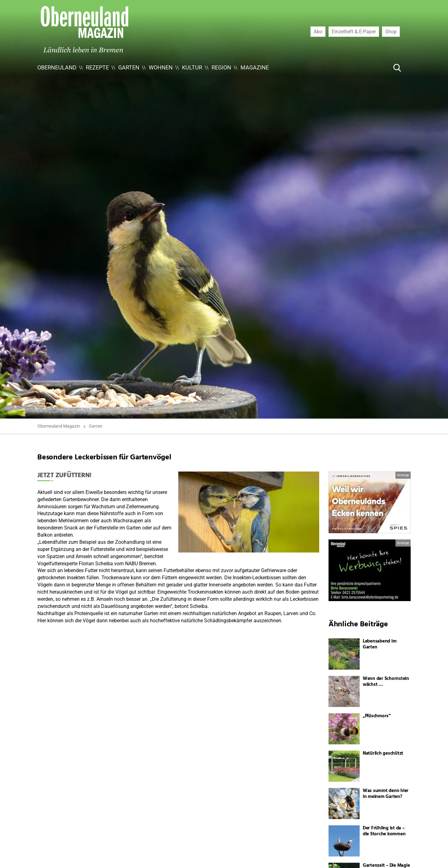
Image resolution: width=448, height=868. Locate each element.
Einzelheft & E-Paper (354, 31)
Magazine (255, 67)
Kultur (192, 67)
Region (221, 67)
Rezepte (97, 67)
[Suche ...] (378, 68)
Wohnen (161, 67)
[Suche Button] (397, 68)
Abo (318, 31)
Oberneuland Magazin (59, 426)
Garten (129, 67)
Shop (391, 31)
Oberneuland (57, 67)
